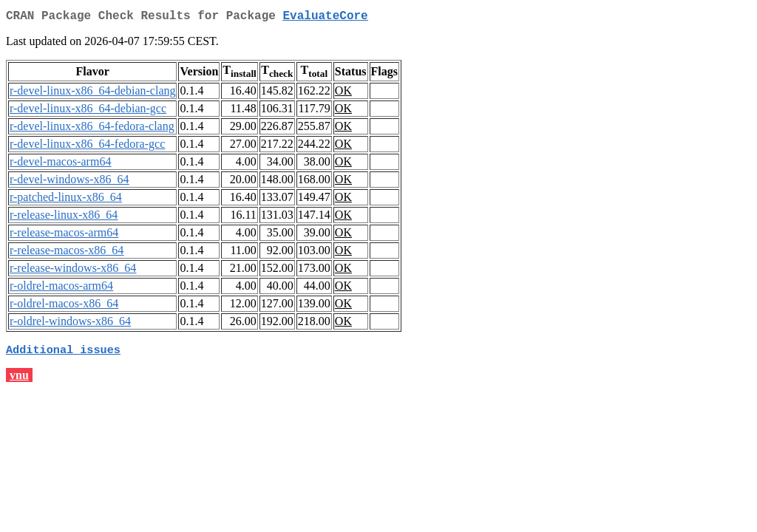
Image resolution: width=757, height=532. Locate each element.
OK (343, 93)
